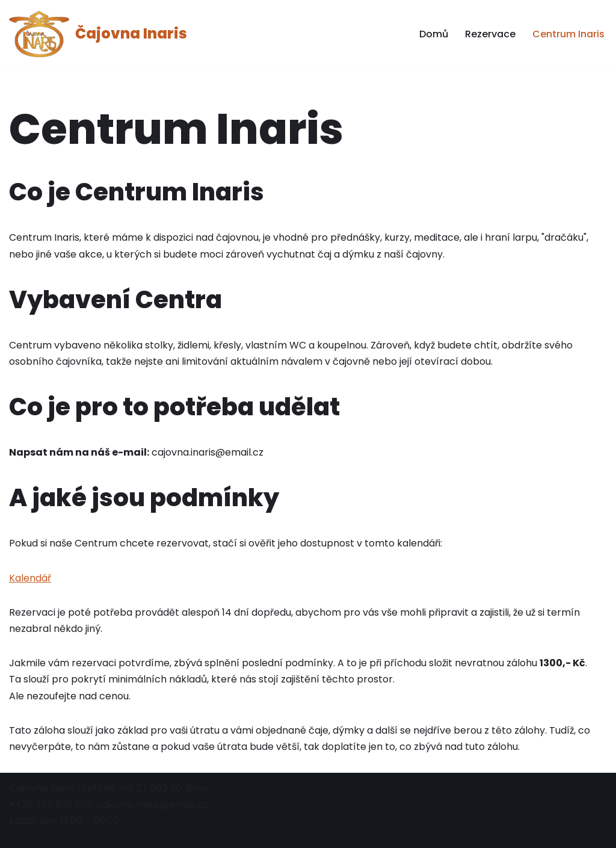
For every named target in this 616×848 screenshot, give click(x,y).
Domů (434, 34)
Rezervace (490, 34)
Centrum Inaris (568, 34)
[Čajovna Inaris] (98, 34)
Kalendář (30, 578)
